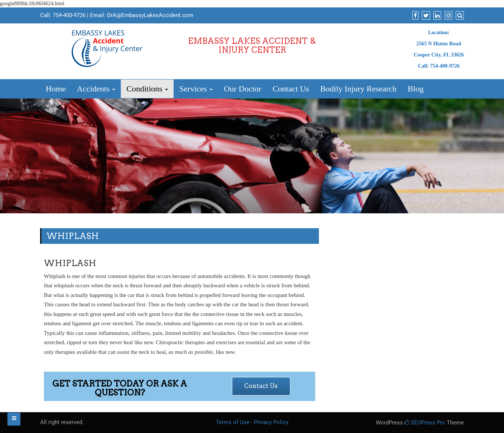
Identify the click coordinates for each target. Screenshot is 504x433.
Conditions (147, 89)
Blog (416, 89)
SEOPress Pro (425, 423)
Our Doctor (243, 89)
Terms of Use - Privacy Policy (252, 422)
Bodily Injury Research (358, 89)
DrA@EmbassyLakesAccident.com (150, 15)
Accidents (96, 89)
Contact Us (291, 89)
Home (56, 89)
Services (196, 89)
